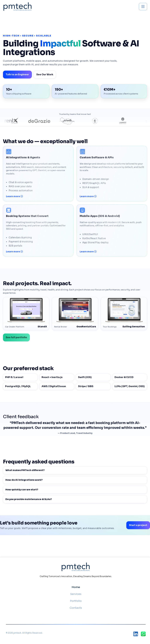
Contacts (76, 608)
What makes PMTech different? (25, 470)
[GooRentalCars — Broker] (75, 314)
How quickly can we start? (22, 490)
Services (76, 594)
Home (76, 587)
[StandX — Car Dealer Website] (26, 314)
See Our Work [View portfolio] (45, 74)
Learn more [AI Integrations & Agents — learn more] (14, 196)
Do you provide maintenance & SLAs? (29, 499)
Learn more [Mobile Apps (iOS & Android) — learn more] (88, 252)
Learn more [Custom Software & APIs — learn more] (88, 196)
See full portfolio (16, 337)
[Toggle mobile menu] (143, 7)
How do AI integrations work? (24, 480)
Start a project (138, 525)
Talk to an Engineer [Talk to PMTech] (17, 74)
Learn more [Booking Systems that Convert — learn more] (14, 252)
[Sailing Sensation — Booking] (124, 314)
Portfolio (76, 601)
